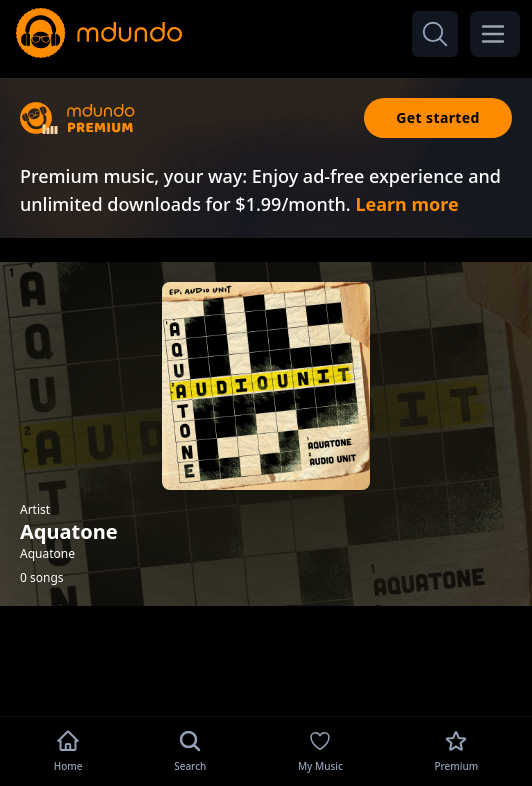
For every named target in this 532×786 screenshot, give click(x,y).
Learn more (406, 204)
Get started (438, 117)
